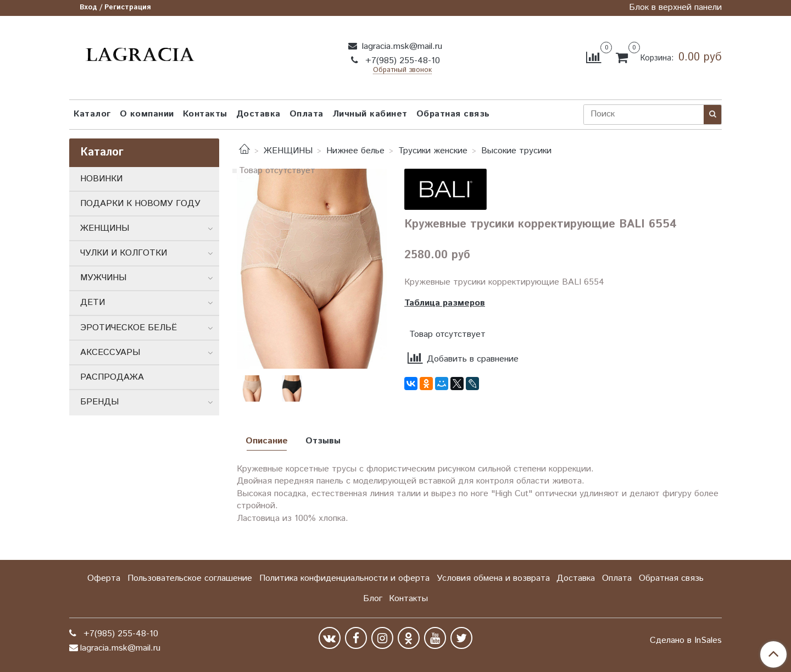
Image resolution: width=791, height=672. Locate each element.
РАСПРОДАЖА (112, 377)
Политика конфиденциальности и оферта (344, 578)
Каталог (92, 114)
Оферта (104, 578)
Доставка (258, 114)
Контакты (205, 114)
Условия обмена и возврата (493, 578)
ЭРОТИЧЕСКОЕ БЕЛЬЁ (129, 328)
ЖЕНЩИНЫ (288, 151)
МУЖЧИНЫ (103, 278)
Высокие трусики (516, 151)
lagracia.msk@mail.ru (401, 46)
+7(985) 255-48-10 (401, 61)
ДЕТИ (93, 302)
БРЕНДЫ (99, 402)
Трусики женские (433, 151)
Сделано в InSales (686, 641)
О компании (147, 114)
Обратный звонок (402, 71)
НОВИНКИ (101, 179)
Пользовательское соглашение (190, 578)
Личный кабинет (370, 114)
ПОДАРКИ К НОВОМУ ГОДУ (140, 204)
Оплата (307, 114)
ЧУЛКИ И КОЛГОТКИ (124, 253)
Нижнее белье (355, 151)
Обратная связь (453, 114)
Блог (373, 599)
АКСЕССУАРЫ (110, 352)
